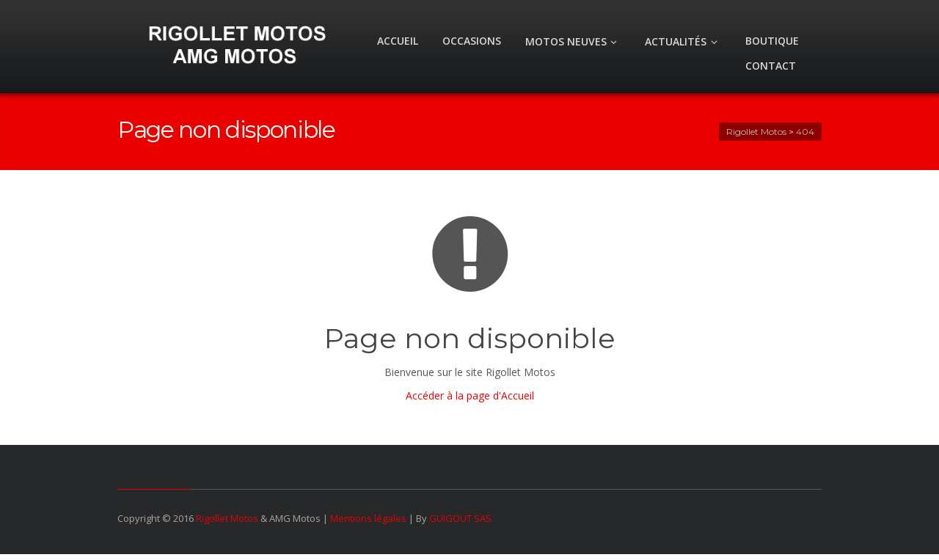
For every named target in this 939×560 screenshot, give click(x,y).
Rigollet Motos (227, 518)
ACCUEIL (398, 41)
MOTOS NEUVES (573, 41)
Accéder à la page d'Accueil (470, 395)
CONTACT (771, 66)
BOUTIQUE (772, 41)
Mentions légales (368, 518)
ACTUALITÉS (683, 41)
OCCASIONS (472, 41)
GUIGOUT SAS (460, 518)
